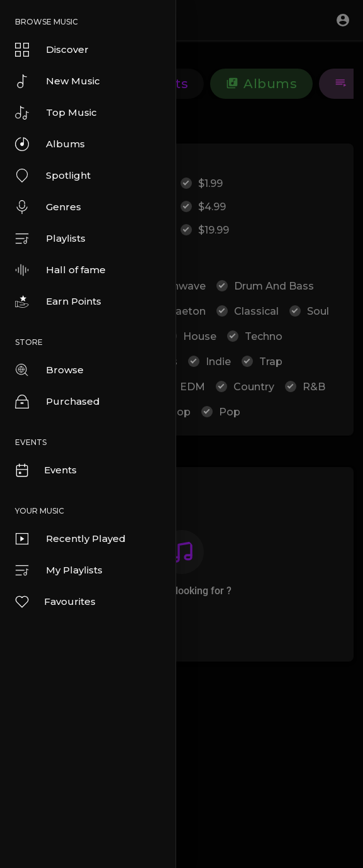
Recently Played (70, 539)
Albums (50, 144)
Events (45, 470)
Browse (49, 370)
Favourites (55, 602)
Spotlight (53, 176)
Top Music (56, 113)
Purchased (58, 402)
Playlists (50, 239)
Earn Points (58, 302)
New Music (58, 81)
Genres (48, 207)
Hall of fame (60, 270)
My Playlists (59, 570)
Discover (52, 50)
